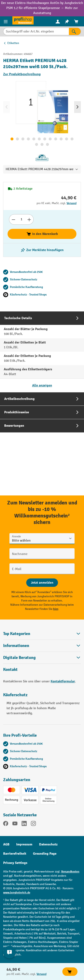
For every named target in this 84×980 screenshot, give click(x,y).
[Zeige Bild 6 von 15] (39, 139)
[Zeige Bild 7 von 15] (45, 139)
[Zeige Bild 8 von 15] (50, 139)
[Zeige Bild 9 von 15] (56, 139)
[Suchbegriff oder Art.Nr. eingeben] (36, 31)
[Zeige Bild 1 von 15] (12, 139)
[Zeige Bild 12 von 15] (72, 139)
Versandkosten (70, 872)
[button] (42, 658)
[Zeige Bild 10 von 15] (61, 139)
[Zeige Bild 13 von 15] (37, 144)
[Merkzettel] (67, 21)
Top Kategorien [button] (42, 634)
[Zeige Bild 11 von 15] (67, 139)
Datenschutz (48, 844)
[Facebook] (6, 824)
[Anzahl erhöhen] (29, 219)
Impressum (24, 844)
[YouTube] (15, 824)
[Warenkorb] (76, 21)
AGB (6, 844)
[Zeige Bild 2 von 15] (17, 139)
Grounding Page (45, 854)
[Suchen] (75, 31)
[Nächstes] (77, 107)
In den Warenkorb (42, 234)
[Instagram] (33, 824)
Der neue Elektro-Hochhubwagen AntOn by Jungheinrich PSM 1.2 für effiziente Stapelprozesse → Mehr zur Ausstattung (42, 8)
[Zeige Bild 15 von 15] (47, 144)
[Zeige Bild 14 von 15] (42, 144)
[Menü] (6, 21)
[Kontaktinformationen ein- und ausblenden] (9, 952)
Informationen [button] (42, 646)
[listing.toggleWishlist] (42, 250)
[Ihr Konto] (58, 21)
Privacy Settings (15, 863)
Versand (72, 203)
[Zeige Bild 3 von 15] (23, 139)
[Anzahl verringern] (13, 219)
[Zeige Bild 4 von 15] (28, 139)
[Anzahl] (21, 219)
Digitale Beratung (19, 658)
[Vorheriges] (7, 107)
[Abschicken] (42, 583)
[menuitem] (58, 21)
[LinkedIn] (24, 824)
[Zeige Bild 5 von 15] (34, 139)
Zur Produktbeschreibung (22, 74)
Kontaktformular (63, 681)
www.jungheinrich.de (17, 892)
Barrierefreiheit (15, 854)
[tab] (42, 352)
